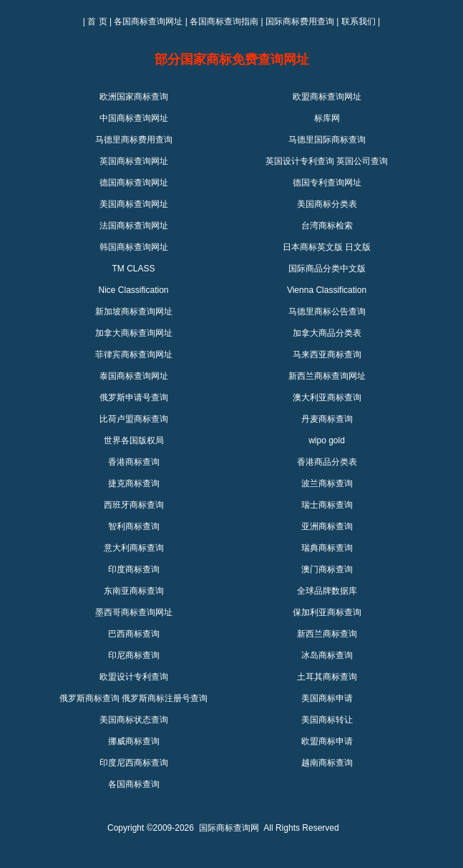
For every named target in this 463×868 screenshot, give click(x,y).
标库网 (327, 118)
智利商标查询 (134, 526)
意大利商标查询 (134, 548)
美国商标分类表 (327, 204)
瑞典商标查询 (327, 548)
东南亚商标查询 (134, 591)
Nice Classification (133, 290)
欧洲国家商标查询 (134, 97)
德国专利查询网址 (327, 183)
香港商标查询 (134, 462)
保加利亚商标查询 (327, 612)
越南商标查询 (327, 763)
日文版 (358, 247)
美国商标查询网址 (134, 204)
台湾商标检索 (327, 226)
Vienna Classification (327, 290)
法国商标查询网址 (134, 226)
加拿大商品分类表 (327, 333)
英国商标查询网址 (134, 161)
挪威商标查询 (134, 741)
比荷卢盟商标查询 (134, 419)
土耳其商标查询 (327, 677)
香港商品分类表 (327, 462)
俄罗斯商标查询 (89, 698)
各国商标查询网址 (148, 21)
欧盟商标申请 (327, 741)
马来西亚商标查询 (327, 355)
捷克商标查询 (134, 483)
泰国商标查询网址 (134, 376)
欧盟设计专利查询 (134, 677)
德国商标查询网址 (134, 183)
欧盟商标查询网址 (327, 97)
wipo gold (327, 440)
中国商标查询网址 (134, 118)
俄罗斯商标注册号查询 (165, 698)
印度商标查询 (134, 569)
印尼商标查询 (134, 655)
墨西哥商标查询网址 (134, 612)
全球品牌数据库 (327, 591)
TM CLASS (133, 269)
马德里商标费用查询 (134, 140)
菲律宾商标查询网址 (134, 355)
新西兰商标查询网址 (327, 376)
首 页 (97, 21)
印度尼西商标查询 (134, 763)
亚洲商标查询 (327, 526)
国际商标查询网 (229, 828)
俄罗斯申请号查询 (134, 397)
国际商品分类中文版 (327, 269)
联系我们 (359, 21)
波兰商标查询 (327, 483)
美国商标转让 (327, 720)
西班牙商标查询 (134, 505)
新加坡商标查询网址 (134, 312)
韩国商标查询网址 (134, 247)
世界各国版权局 (134, 440)
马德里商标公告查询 (327, 312)
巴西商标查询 (134, 634)
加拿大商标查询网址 (134, 333)
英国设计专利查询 (300, 161)
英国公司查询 (362, 161)
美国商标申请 (327, 698)
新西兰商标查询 (327, 634)
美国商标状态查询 (134, 720)
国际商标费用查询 (300, 21)
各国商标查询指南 (224, 21)
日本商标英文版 (313, 247)
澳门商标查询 (327, 569)
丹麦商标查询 (327, 419)
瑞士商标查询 (327, 505)
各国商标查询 (134, 784)
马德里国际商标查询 (327, 140)
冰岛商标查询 (327, 655)
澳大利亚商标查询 (327, 397)
